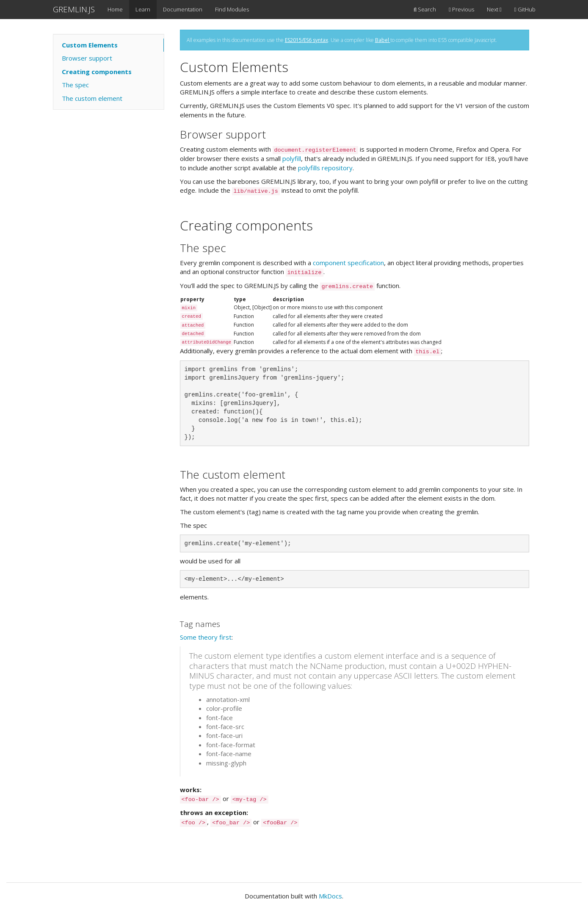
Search (425, 9)
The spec (75, 85)
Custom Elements (90, 45)
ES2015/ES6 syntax (306, 40)
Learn (143, 9)
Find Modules (232, 9)
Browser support (87, 58)
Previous (461, 9)
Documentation (183, 9)
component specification (348, 263)
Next (494, 9)
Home (115, 9)
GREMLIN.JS (74, 9)
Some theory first (206, 637)
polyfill (292, 158)
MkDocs (330, 896)
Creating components (97, 72)
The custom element (92, 98)
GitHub (525, 9)
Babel (383, 40)
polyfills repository (325, 168)
